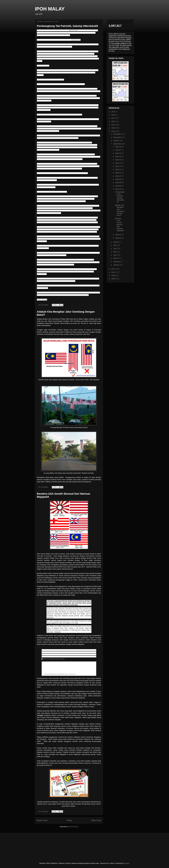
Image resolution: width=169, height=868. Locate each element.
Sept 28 (118, 147)
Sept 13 (118, 163)
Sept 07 (118, 176)
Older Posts (96, 820)
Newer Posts (42, 820)
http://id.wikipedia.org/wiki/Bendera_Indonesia (60, 674)
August (116, 242)
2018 (113, 115)
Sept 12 (118, 166)
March (116, 258)
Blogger (127, 863)
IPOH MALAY (50, 9)
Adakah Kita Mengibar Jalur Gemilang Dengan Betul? (119, 210)
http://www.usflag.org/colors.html (53, 659)
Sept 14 (118, 160)
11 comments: (44, 811)
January (116, 265)
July (115, 245)
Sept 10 (118, 173)
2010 (113, 272)
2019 (113, 112)
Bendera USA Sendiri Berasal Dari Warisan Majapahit (119, 224)
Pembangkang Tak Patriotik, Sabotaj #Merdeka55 (67, 26)
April (115, 255)
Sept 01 (118, 238)
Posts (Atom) (74, 827)
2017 (113, 118)
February (117, 262)
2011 (113, 269)
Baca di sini (73, 30)
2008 (113, 279)
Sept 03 (118, 189)
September (118, 144)
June (115, 249)
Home (69, 820)
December (117, 134)
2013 (113, 128)
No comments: (44, 305)
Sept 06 (118, 179)
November (117, 137)
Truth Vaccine (42, 300)
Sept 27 (118, 150)
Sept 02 (118, 235)
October (116, 141)
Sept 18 (118, 156)
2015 (113, 121)
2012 (113, 131)
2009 (113, 275)
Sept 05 (118, 183)
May (115, 252)
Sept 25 (118, 153)
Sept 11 (118, 169)
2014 (113, 125)
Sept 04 (118, 186)
